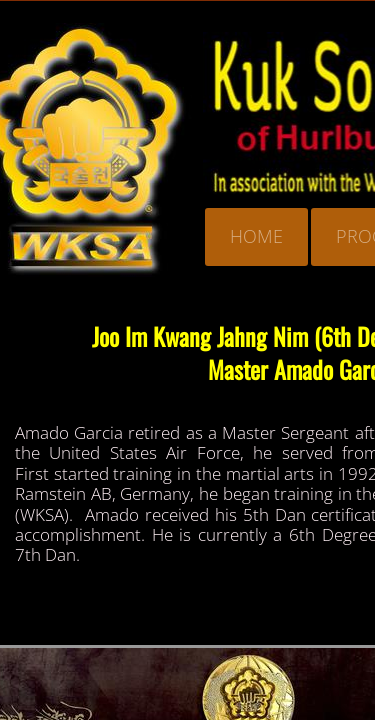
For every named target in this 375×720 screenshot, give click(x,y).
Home (256, 236)
